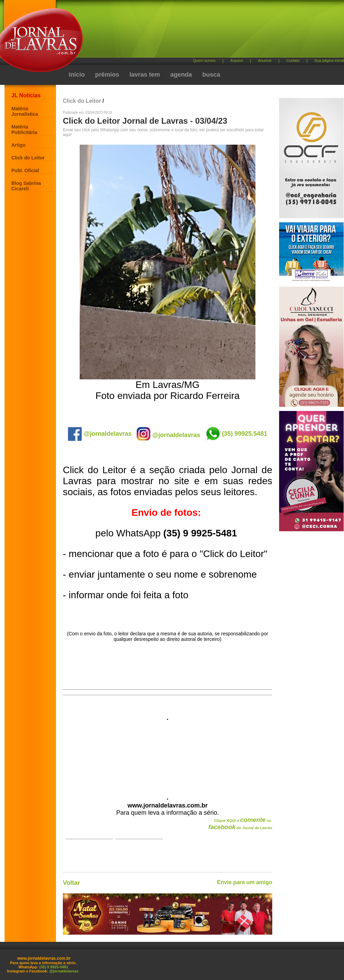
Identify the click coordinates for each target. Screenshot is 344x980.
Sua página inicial (329, 60)
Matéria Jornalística (25, 111)
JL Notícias (26, 95)
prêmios (107, 75)
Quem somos (204, 60)
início (77, 75)
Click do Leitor (28, 158)
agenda (181, 75)
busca (211, 75)
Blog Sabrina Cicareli (26, 186)
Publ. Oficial (25, 170)
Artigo (18, 145)
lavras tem (145, 75)
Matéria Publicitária (24, 130)
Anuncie (265, 60)
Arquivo (237, 60)
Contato (293, 60)
